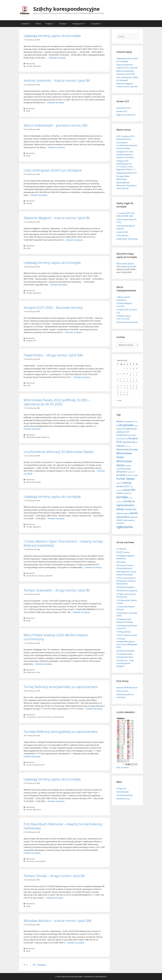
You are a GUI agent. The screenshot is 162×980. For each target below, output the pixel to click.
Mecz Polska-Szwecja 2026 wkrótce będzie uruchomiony (56, 637)
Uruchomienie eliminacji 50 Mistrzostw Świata (58, 452)
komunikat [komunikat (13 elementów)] (132, 435)
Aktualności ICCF (124, 108)
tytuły (28, 111)
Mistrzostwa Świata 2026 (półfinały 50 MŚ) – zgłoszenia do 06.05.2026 (57, 402)
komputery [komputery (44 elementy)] (122, 435)
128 (34, 965)
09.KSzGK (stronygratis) (127, 591)
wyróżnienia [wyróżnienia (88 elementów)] (123, 517)
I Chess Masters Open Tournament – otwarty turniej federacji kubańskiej (63, 543)
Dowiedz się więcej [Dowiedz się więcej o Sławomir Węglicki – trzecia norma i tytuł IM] (74, 240)
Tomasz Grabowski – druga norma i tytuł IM (57, 590)
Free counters (123, 767)
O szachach (98, 24)
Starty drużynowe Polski (127, 322)
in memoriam (31, 717)
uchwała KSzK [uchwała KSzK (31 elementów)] (130, 509)
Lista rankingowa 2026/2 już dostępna (53, 170)
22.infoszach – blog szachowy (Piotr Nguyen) (125, 663)
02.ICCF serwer (123, 552)
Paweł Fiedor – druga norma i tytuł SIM (53, 355)
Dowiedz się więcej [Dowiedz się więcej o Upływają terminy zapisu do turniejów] (57, 58)
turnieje (29, 66)
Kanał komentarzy (125, 795)
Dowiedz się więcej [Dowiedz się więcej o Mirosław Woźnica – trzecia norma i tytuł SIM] (76, 943)
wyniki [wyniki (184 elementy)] (134, 513)
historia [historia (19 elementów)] (120, 429)
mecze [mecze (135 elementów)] (120, 446)
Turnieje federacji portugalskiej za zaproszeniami (61, 731)
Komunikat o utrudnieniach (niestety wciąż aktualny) (127, 145)
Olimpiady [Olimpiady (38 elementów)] (121, 472)
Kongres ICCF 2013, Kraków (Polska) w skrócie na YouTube (125, 154)
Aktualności (30, 64)
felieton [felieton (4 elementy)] (136, 426)
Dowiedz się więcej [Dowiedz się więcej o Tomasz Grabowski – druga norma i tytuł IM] (81, 612)
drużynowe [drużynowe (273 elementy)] (126, 425)
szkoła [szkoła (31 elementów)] (119, 493)
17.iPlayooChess (124, 632)
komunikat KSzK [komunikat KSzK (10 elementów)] (122, 439)
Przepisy (51, 24)
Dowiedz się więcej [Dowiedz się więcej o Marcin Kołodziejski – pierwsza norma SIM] (56, 147)
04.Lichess (121, 562)
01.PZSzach (121, 549)
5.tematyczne (122, 235)
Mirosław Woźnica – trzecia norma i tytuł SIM (57, 921)
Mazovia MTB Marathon (127, 688)
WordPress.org (123, 799)
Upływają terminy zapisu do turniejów (52, 36)
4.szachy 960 (122, 232)
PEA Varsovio (122, 691)
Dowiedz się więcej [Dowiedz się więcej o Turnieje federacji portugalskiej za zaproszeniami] (32, 756)
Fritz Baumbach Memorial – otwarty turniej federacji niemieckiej (63, 826)
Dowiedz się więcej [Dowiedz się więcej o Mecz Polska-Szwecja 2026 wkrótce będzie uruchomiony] (44, 664)
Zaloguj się (121, 788)
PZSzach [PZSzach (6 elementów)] (119, 483)
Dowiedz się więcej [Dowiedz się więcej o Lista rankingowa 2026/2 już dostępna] (39, 195)
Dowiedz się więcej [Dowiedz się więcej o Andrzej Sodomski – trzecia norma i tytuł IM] (56, 102)
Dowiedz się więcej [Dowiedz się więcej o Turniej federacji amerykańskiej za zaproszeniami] (94, 709)
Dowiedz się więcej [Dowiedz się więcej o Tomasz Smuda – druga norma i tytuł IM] (55, 898)
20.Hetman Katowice (126, 651)
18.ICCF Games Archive (127, 635)
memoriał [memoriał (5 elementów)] (127, 446)
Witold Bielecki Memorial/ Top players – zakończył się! (127, 185)
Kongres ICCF (31, 341)
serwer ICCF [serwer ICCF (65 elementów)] (123, 486)
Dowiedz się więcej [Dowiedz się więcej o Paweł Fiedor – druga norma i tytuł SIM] (82, 377)
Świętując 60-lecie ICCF (127, 173)
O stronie (27, 24)
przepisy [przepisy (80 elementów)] (121, 475)
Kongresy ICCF (81, 24)
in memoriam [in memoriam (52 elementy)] (130, 429)
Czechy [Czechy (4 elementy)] (136, 422)
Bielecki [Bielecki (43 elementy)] (120, 421)
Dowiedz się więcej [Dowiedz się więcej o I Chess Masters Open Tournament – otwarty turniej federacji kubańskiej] (93, 567)
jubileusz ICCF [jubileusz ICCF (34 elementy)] (123, 432)
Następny (43, 965)
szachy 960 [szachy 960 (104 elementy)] (129, 490)
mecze (38, 672)
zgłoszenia (37, 66)
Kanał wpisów (123, 792)
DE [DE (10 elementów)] (117, 426)
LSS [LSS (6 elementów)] (137, 442)
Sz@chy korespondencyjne (67, 9)
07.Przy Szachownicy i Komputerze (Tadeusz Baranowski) (126, 581)
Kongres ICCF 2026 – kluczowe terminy (53, 307)
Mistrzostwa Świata (33, 437)
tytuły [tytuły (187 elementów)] (120, 509)
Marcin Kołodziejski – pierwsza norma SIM (55, 125)
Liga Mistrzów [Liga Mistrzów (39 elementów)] (129, 442)
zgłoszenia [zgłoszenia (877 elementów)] (125, 527)
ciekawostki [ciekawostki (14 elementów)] (129, 421)
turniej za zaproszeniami (55, 717)
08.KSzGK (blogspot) (125, 587)
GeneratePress (101, 977)
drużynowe (30, 672)
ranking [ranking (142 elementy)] (127, 483)
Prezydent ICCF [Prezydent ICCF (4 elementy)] (131, 472)
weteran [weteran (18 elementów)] (120, 513)
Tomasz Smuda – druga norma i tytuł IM (54, 876)
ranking (29, 203)
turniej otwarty (32, 576)
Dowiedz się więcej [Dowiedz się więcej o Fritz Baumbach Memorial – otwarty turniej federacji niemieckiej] (32, 853)
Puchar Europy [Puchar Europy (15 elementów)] (132, 475)
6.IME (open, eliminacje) (127, 239)
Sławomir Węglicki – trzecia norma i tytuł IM (57, 218)
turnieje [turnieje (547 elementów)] (122, 497)
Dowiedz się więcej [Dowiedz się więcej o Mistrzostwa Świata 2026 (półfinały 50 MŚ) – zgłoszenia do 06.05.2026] (32, 429)
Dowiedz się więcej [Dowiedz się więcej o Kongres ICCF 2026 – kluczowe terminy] (74, 332)
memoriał (41, 717)
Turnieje (65, 24)
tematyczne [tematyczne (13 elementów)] (127, 493)
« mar (119, 400)
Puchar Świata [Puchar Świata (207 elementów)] (125, 479)
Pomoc (38, 24)
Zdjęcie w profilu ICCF (126, 115)
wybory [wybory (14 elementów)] (126, 513)
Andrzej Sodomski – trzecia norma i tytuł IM (57, 80)
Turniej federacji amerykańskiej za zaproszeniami (61, 687)
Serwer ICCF (122, 111)
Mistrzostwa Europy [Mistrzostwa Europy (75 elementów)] (127, 449)
